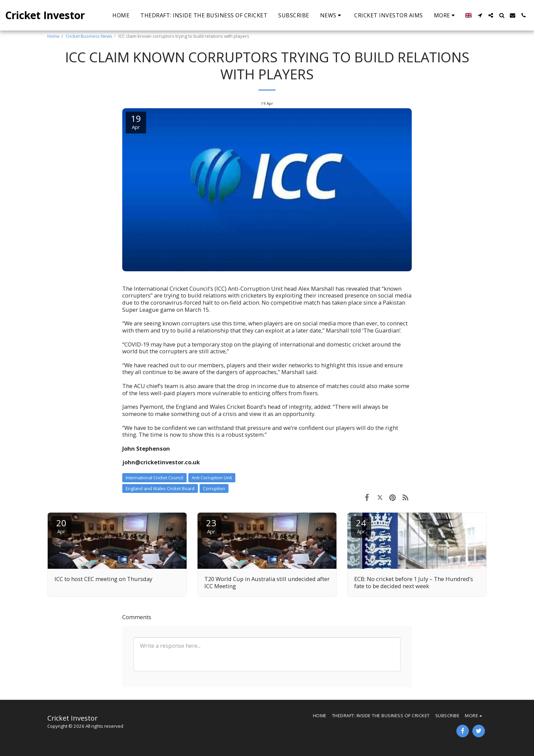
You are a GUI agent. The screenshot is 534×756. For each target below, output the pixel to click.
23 (211, 526)
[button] (332, 15)
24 (361, 526)
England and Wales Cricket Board (160, 488)
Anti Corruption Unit (212, 478)
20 (61, 526)
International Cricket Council (154, 478)
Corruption (214, 488)
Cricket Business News (89, 36)
